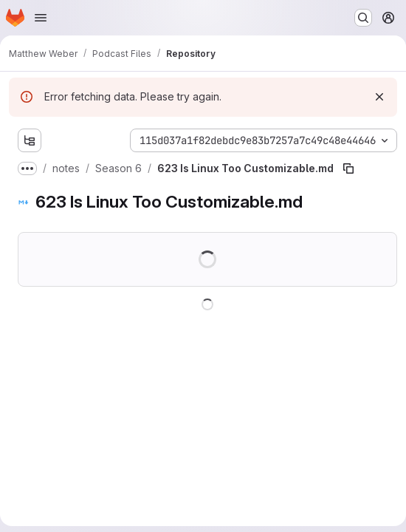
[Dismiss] (379, 97)
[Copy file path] (348, 168)
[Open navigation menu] (41, 18)
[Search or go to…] (363, 18)
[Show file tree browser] (30, 140)
